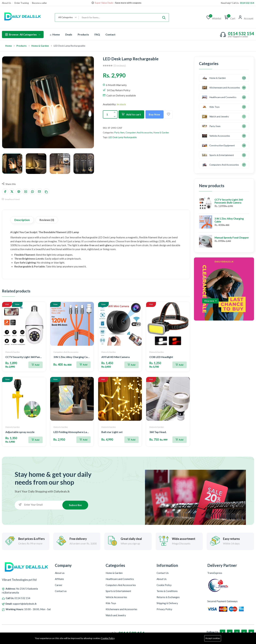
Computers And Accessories (139, 133)
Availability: (110, 104)
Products (83, 34)
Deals (69, 34)
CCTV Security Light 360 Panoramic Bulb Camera (229, 201)
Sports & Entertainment (218, 155)
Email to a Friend (11, 199)
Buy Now (155, 114)
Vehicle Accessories (216, 136)
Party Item (120, 133)
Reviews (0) (47, 220)
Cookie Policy (108, 638)
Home (55, 34)
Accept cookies (213, 638)
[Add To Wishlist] (168, 114)
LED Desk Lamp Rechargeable (123, 137)
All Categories (23, 34)
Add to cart (131, 114)
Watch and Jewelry (215, 117)
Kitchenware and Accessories (221, 88)
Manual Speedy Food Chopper (232, 237)
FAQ (97, 34)
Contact (110, 34)
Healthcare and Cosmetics (219, 97)
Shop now (143, 3)
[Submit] (164, 17)
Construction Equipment (218, 145)
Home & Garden (40, 46)
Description (22, 220)
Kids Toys (211, 107)
